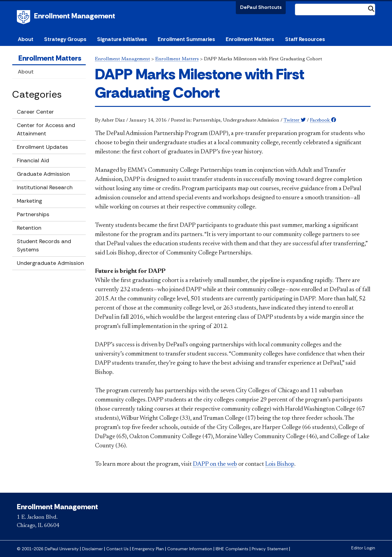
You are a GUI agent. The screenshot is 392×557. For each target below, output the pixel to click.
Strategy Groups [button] (65, 39)
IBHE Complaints (232, 549)
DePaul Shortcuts (261, 7)
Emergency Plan (148, 549)
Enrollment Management (75, 16)
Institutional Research (45, 187)
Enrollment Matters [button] (250, 39)
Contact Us (117, 549)
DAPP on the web (215, 464)
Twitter (295, 120)
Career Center (35, 112)
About (26, 72)
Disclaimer (92, 549)
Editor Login (363, 548)
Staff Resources (305, 39)
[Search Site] (335, 9)
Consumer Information (190, 549)
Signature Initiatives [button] (122, 39)
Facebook (323, 120)
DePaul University (24, 17)
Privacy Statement (270, 549)
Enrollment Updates (42, 147)
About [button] (26, 39)
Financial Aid (33, 160)
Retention (29, 228)
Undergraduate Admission (50, 263)
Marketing (29, 201)
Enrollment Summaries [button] (186, 39)
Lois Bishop (280, 464)
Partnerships (33, 214)
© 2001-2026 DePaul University (48, 549)
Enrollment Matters (50, 58)
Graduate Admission (43, 174)
